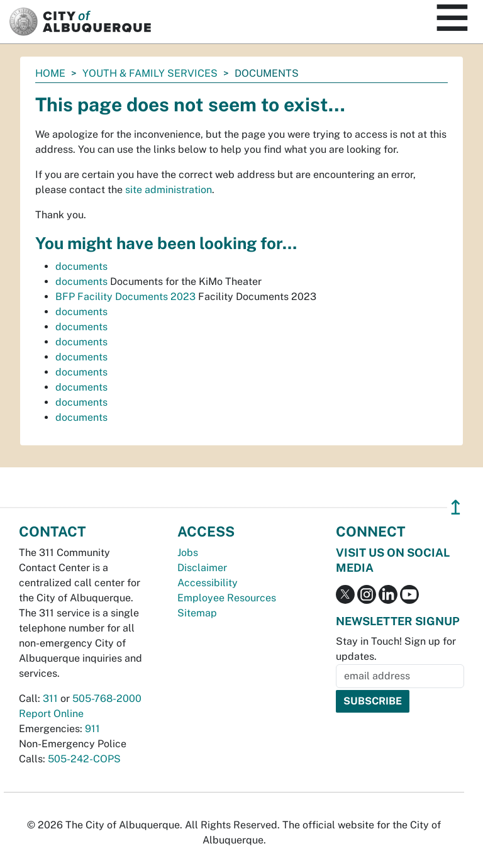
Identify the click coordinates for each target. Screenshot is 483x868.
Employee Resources (227, 598)
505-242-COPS (84, 759)
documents (81, 266)
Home (50, 73)
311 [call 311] (50, 698)
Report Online (51, 714)
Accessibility (208, 583)
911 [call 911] (92, 729)
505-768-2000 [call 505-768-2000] (107, 698)
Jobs (188, 553)
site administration (169, 190)
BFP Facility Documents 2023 (125, 297)
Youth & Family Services (150, 73)
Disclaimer (202, 568)
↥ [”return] (456, 507)
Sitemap (197, 613)
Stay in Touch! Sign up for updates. (396, 649)
